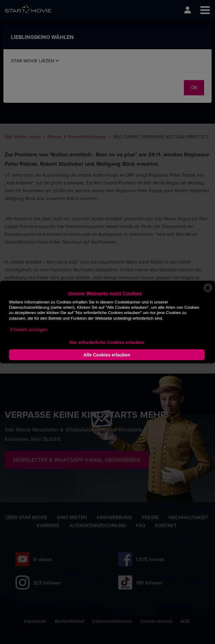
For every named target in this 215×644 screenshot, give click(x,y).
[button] (28, 330)
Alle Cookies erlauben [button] (107, 355)
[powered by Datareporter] (208, 292)
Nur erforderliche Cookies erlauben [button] (107, 342)
